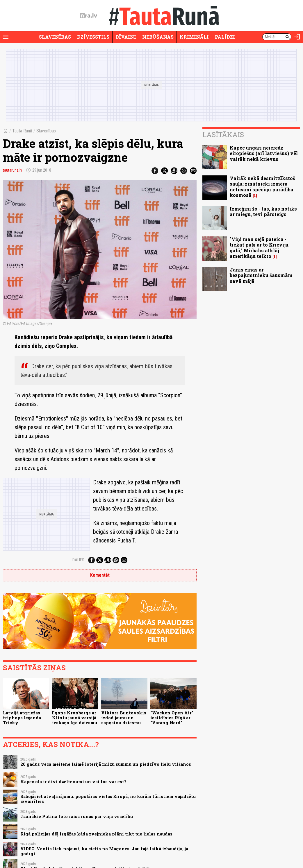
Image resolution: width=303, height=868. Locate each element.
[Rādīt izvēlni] (6, 37)
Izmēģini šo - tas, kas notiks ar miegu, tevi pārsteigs (263, 211)
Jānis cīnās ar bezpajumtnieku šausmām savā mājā (261, 275)
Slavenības (55, 37)
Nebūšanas (158, 37)
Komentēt (100, 575)
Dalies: (79, 560)
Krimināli (194, 37)
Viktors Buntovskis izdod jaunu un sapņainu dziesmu (124, 718)
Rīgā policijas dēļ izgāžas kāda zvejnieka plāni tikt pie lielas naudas (96, 834)
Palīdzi (225, 37)
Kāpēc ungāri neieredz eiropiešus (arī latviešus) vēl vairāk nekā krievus (264, 153)
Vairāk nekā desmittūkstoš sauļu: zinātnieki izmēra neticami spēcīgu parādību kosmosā (262, 187)
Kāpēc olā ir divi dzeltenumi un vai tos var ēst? (73, 782)
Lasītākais (223, 134)
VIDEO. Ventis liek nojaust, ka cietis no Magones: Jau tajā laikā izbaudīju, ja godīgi (104, 851)
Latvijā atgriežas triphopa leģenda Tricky (22, 718)
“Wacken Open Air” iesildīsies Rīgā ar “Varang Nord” (172, 718)
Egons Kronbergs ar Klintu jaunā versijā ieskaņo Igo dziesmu (75, 718)
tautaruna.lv (13, 170)
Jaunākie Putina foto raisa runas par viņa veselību (77, 816)
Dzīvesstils (93, 37)
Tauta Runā (22, 131)
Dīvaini (126, 37)
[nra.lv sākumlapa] (88, 16)
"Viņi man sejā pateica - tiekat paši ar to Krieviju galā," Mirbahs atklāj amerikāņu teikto (259, 248)
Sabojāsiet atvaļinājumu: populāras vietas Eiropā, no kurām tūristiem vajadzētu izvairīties (108, 799)
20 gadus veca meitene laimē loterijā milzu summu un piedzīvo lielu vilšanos (106, 764)
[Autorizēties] (297, 37)
